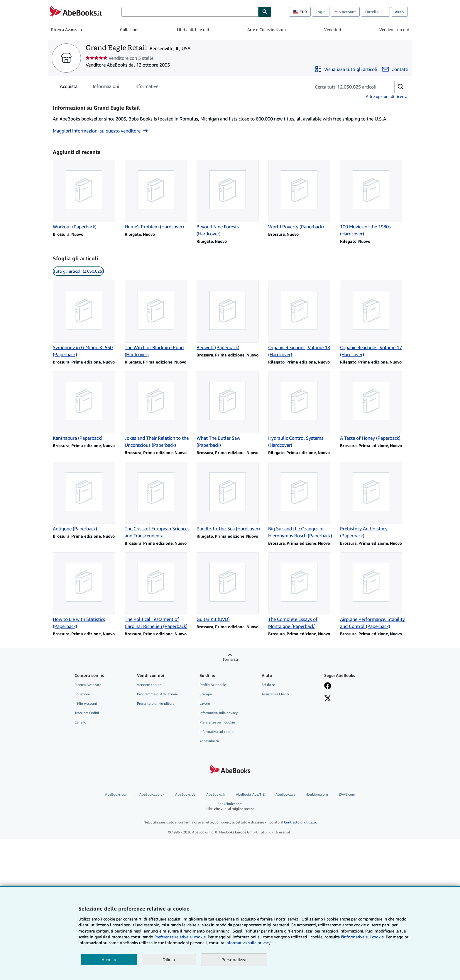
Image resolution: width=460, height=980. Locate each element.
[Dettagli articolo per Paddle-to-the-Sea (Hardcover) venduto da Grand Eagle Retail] (230, 497)
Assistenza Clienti (275, 694)
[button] (401, 87)
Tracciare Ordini (87, 713)
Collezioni (129, 29)
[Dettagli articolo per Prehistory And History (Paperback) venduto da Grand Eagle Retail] (374, 500)
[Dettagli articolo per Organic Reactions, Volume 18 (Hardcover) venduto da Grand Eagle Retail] (302, 319)
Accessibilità (209, 741)
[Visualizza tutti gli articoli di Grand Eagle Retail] (346, 69)
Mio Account (345, 12)
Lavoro (205, 703)
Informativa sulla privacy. (248, 943)
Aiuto (399, 12)
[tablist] (109, 86)
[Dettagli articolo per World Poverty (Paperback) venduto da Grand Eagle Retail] (302, 195)
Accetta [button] (109, 960)
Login (321, 12)
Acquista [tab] (69, 87)
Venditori (333, 29)
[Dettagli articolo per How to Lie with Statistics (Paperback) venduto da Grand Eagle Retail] (86, 591)
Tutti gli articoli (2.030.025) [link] (78, 271)
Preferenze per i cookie (217, 722)
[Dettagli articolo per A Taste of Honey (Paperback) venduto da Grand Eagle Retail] (374, 406)
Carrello (80, 722)
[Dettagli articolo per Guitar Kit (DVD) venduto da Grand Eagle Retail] (230, 587)
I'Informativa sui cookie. (363, 937)
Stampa (206, 694)
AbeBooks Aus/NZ (250, 794)
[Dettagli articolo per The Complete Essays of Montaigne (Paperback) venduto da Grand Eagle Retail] (302, 591)
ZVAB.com (347, 794)
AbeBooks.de (185, 794)
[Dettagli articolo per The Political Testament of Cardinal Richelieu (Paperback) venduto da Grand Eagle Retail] (158, 591)
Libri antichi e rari (193, 29)
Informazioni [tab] (106, 87)
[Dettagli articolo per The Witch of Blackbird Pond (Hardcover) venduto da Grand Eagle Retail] (158, 319)
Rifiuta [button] (169, 960)
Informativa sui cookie (217, 732)
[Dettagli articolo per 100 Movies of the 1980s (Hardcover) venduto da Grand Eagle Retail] (374, 198)
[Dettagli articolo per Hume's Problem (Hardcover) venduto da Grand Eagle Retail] (158, 195)
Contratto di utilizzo (300, 822)
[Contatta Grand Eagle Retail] (395, 69)
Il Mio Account (86, 703)
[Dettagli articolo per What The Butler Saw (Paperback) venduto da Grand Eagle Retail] (230, 410)
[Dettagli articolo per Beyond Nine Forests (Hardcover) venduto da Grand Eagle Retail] (230, 198)
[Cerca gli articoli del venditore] (347, 87)
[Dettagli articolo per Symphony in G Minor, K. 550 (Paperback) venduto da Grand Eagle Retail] (86, 319)
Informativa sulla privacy (219, 713)
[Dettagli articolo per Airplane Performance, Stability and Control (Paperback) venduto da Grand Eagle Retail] (374, 591)
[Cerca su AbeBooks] (190, 12)
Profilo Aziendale (213, 685)
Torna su (230, 659)
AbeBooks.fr (216, 794)
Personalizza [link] (234, 959)
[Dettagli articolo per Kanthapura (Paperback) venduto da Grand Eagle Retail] (86, 406)
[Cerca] (265, 12)
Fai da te (268, 685)
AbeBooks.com (117, 794)
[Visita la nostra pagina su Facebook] (328, 686)
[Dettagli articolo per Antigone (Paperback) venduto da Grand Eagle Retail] (86, 497)
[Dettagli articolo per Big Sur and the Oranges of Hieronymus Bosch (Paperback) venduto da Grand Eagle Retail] (302, 500)
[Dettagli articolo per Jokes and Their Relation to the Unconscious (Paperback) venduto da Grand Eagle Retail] (158, 410)
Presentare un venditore (156, 703)
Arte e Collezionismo (267, 29)
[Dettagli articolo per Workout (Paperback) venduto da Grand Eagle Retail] (86, 195)
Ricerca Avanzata (66, 29)
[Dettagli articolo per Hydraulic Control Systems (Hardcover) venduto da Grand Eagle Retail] (302, 410)
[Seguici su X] (328, 699)
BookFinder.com (230, 806)
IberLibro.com (317, 794)
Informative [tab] (146, 87)
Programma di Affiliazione (157, 694)
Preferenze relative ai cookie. (180, 937)
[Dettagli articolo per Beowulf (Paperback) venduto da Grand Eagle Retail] (230, 316)
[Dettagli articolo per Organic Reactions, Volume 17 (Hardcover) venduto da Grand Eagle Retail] (374, 319)
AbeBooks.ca (285, 794)
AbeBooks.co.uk (152, 794)
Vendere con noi (394, 29)
